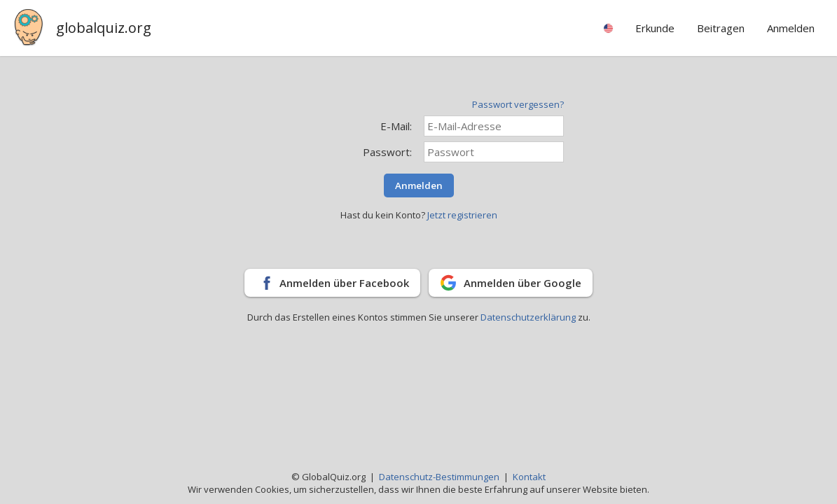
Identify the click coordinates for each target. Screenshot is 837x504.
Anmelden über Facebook (344, 283)
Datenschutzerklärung (529, 317)
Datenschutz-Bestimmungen (439, 477)
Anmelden (419, 185)
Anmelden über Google (523, 283)
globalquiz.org (104, 28)
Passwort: (387, 152)
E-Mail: (396, 126)
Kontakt (529, 477)
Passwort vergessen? (518, 104)
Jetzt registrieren (462, 215)
